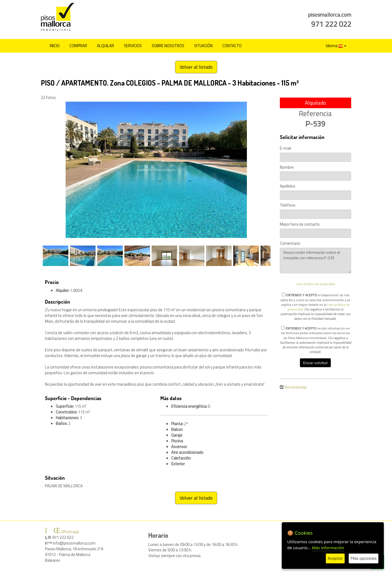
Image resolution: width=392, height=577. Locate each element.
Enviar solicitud (315, 363)
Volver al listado (196, 67)
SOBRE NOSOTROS (168, 46)
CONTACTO (232, 46)
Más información (328, 548)
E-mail (285, 148)
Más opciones (364, 558)
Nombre (287, 167)
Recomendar (296, 387)
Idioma (336, 46)
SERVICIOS (133, 46)
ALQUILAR (105, 46)
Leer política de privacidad (315, 284)
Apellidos (288, 186)
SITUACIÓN (203, 46)
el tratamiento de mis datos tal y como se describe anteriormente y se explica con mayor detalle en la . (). (316, 307)
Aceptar (335, 558)
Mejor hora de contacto (300, 224)
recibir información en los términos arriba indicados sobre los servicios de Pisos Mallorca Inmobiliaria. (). (316, 340)
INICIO (55, 46)
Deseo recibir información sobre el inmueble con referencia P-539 (316, 261)
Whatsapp (62, 532)
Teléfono (288, 205)
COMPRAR (78, 46)
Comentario (290, 244)
